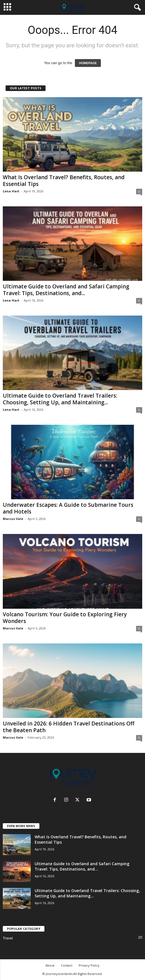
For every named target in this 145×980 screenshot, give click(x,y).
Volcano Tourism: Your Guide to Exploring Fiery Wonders (65, 618)
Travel (8, 938)
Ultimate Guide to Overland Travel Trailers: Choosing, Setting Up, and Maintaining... (60, 399)
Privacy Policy (89, 965)
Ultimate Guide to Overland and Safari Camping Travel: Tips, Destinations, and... (66, 290)
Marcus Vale (13, 519)
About (50, 965)
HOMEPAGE (88, 63)
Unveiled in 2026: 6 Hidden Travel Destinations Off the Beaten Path (69, 727)
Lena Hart (11, 191)
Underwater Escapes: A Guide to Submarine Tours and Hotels (68, 508)
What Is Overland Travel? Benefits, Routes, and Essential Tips (64, 181)
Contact (67, 965)
